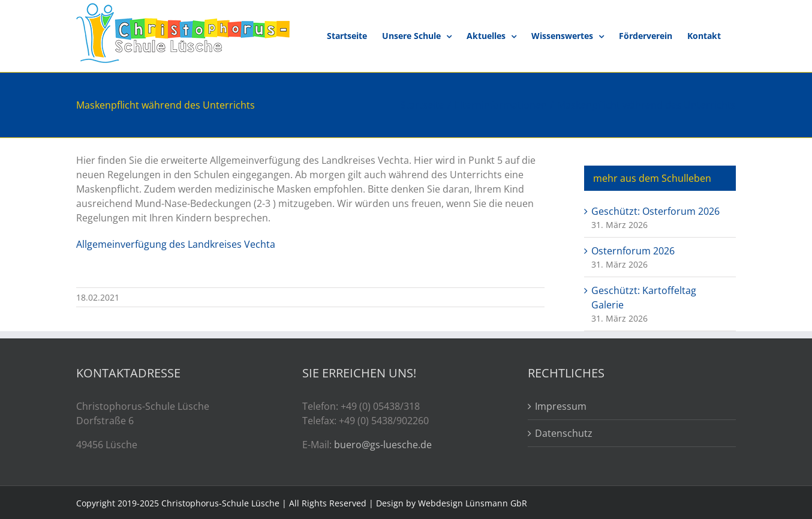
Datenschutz (564, 433)
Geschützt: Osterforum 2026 (655, 211)
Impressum (561, 406)
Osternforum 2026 (633, 251)
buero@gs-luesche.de (383, 445)
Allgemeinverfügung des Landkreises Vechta (176, 244)
